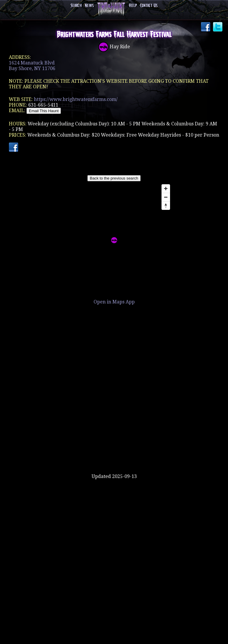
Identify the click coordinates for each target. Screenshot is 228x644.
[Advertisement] (114, 454)
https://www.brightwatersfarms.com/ (76, 99)
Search (76, 6)
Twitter (218, 27)
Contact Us (149, 6)
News (89, 6)
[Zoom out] (166, 197)
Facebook (206, 27)
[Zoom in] (166, 189)
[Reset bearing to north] (166, 206)
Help (133, 6)
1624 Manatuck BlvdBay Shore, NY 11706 (32, 66)
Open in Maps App (114, 302)
